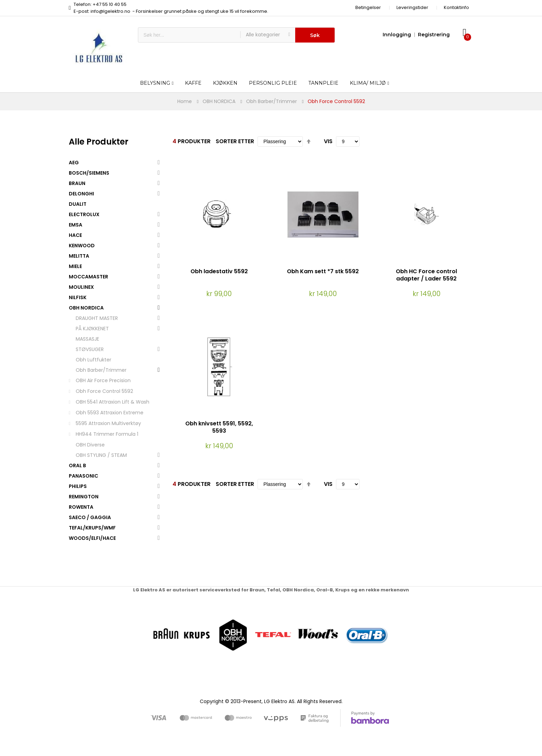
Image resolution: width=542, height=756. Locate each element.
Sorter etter (235, 141)
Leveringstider (412, 7)
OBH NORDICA (219, 101)
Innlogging (397, 35)
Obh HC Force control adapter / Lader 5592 (426, 275)
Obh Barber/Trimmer (272, 101)
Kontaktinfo (456, 7)
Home (185, 101)
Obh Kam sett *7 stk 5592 (323, 271)
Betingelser (368, 7)
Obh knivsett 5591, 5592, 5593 (219, 427)
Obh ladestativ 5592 (219, 271)
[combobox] (189, 35)
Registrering (434, 35)
